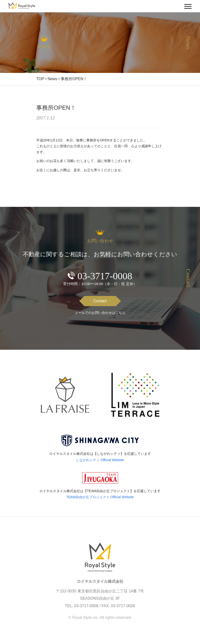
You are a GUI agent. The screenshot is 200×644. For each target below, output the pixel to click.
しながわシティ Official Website (100, 460)
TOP (40, 79)
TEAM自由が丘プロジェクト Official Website (100, 497)
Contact (100, 301)
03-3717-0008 (105, 276)
